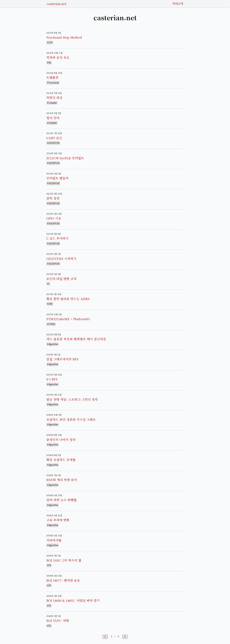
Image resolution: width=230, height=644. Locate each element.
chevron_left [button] (105, 637)
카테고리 (178, 4)
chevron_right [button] (125, 637)
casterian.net (57, 4)
